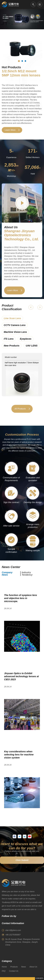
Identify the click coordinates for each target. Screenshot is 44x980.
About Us (33, 967)
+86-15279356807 (13, 935)
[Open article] (22, 623)
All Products (20, 412)
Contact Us (14, 971)
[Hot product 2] (22, 61)
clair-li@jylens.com (13, 930)
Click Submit (22, 863)
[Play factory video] (22, 206)
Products (14, 967)
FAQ (4, 971)
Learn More (10, 130)
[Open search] (33, 4)
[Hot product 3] (25, 61)
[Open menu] (40, 4)
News (24, 967)
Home (4, 967)
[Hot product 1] (19, 61)
